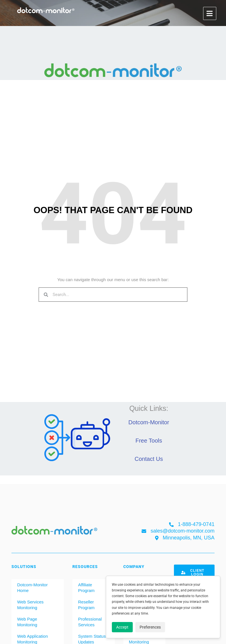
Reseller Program (86, 605)
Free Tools (149, 441)
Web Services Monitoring (30, 605)
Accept (122, 627)
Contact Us (149, 459)
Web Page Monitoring (27, 622)
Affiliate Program (86, 588)
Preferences (150, 627)
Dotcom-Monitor (149, 422)
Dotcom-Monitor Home (32, 588)
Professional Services (90, 622)
